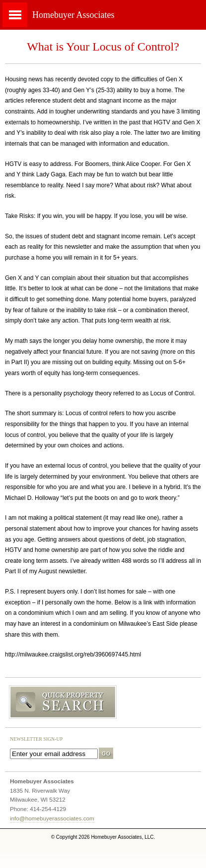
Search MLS (103, 703)
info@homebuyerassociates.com (52, 818)
